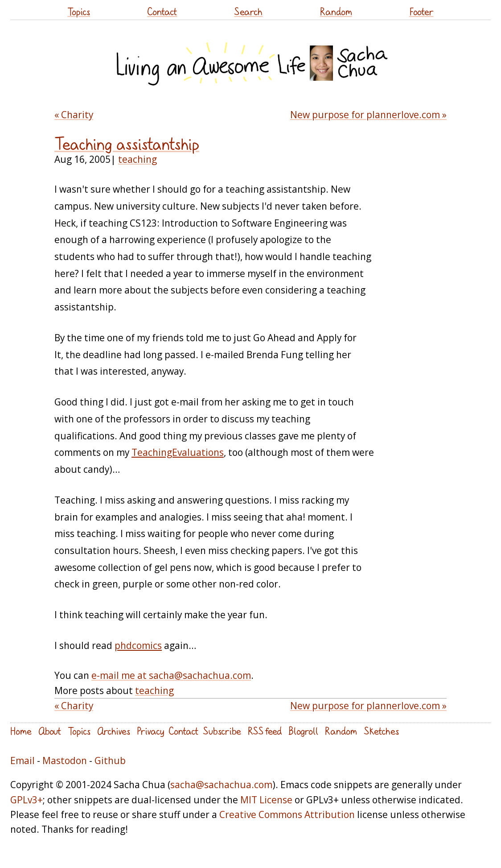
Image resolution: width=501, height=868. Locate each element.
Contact (162, 11)
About (50, 731)
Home (21, 731)
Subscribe (222, 731)
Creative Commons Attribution (287, 814)
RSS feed (265, 731)
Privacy (150, 731)
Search (248, 11)
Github (110, 761)
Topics (79, 11)
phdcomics (138, 645)
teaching (138, 159)
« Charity (74, 115)
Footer (421, 11)
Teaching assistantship (127, 144)
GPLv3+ (27, 800)
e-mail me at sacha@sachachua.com (171, 675)
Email (23, 761)
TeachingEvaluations (178, 452)
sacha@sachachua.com (221, 785)
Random (336, 11)
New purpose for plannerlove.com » (368, 115)
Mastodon (65, 761)
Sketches (381, 731)
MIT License (266, 800)
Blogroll (303, 731)
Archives (114, 731)
